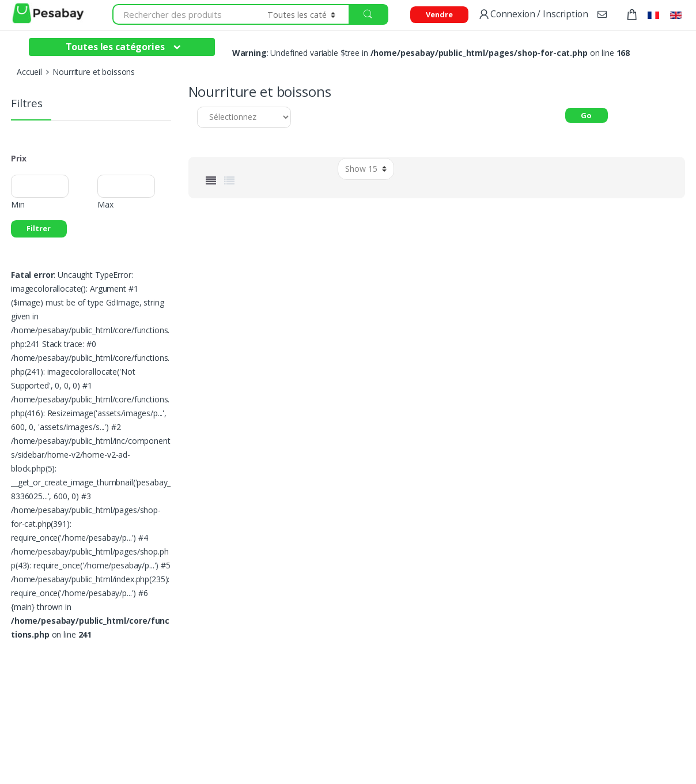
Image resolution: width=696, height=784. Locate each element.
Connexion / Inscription (533, 15)
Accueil (29, 72)
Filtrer (39, 228)
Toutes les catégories (115, 47)
